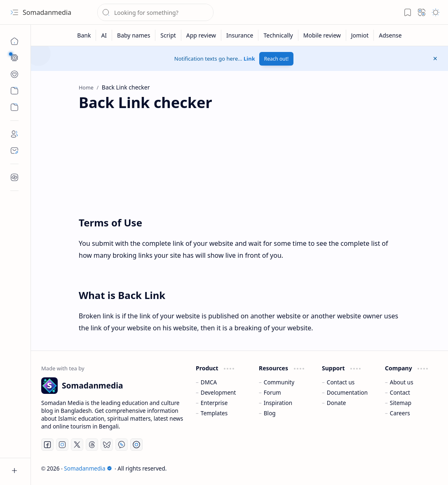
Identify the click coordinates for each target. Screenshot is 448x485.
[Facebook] (47, 445)
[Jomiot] (360, 35)
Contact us (341, 382)
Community (279, 382)
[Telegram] (136, 445)
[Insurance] (240, 35)
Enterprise (214, 403)
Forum (272, 392)
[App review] (201, 35)
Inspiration (278, 403)
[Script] (168, 35)
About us (402, 382)
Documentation (347, 392)
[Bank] (84, 35)
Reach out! (277, 59)
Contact (400, 392)
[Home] (14, 41)
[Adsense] (390, 35)
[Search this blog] (155, 12)
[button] (14, 12)
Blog (270, 413)
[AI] (104, 35)
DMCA (209, 382)
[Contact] (14, 151)
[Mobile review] (322, 35)
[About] (14, 134)
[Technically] (278, 35)
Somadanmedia (47, 12)
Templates (214, 413)
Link (249, 59)
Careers (400, 413)
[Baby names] (134, 35)
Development (218, 392)
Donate (337, 403)
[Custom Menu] (14, 91)
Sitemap (401, 403)
